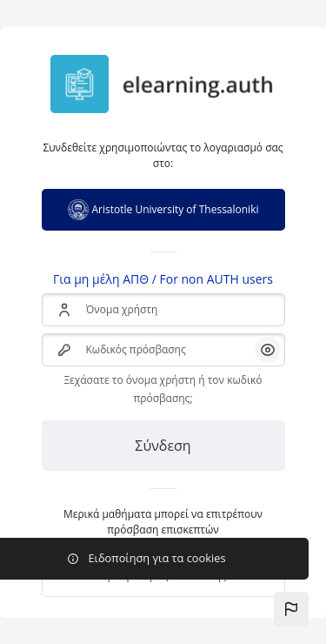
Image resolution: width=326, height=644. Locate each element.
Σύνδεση (163, 446)
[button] (291, 609)
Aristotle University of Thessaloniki (163, 210)
